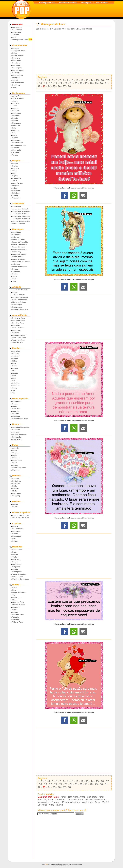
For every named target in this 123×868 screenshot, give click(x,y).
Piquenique (17, 536)
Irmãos (15, 368)
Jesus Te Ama (18, 183)
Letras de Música (19, 259)
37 (64, 86)
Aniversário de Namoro (21, 219)
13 (87, 80)
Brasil (15, 588)
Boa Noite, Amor (19, 318)
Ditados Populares (19, 435)
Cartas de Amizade (20, 300)
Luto (14, 128)
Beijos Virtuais (18, 56)
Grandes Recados (19, 254)
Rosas (15, 463)
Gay (14, 595)
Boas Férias (17, 60)
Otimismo (16, 264)
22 (61, 83)
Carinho (15, 108)
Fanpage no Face (47, 3)
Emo (14, 590)
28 (91, 83)
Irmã (14, 363)
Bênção (15, 163)
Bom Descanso (18, 70)
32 (39, 86)
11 (77, 80)
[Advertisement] (74, 52)
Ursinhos (16, 470)
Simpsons (16, 567)
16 (102, 80)
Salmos (15, 195)
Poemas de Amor (19, 335)
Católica (16, 168)
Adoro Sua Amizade (20, 290)
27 (86, 83)
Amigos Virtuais (19, 295)
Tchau (15, 87)
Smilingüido (17, 572)
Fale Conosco (102, 3)
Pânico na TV (17, 439)
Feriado (15, 404)
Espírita (15, 176)
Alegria (15, 101)
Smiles (15, 465)
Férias (15, 406)
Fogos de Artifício (19, 592)
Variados (16, 620)
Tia (14, 390)
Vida (14, 281)
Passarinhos (17, 460)
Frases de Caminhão (20, 242)
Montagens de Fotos (20, 40)
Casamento (17, 401)
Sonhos (15, 274)
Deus (14, 173)
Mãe (14, 371)
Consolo (16, 111)
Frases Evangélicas (20, 249)
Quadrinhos (17, 564)
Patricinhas (17, 493)
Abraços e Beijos (19, 51)
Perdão (15, 138)
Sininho (15, 569)
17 (107, 80)
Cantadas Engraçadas (21, 427)
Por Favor (16, 85)
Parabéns (16, 416)
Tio (14, 393)
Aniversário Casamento (21, 216)
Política (15, 612)
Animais (16, 448)
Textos (15, 279)
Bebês (15, 450)
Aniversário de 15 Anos (21, 211)
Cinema (15, 534)
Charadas (16, 430)
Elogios (15, 121)
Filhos (15, 361)
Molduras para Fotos (48, 797)
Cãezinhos (16, 453)
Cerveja (15, 526)
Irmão (15, 366)
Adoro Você (17, 96)
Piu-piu (15, 562)
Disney (15, 554)
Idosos (15, 600)
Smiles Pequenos (19, 468)
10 (72, 80)
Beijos (15, 53)
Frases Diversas (19, 247)
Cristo (15, 171)
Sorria (15, 276)
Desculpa (16, 116)
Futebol (15, 504)
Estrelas (16, 488)
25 (76, 83)
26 (81, 83)
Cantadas (16, 325)
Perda (15, 135)
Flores (15, 455)
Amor (14, 37)
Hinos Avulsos (18, 257)
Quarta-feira (17, 27)
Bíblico (15, 166)
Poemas (15, 269)
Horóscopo (17, 597)
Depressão (16, 113)
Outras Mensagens (20, 267)
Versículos (16, 198)
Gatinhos (16, 458)
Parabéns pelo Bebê (20, 419)
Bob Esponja (17, 550)
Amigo (15, 292)
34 (49, 86)
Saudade (16, 148)
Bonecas (16, 479)
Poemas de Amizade (20, 309)
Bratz (14, 552)
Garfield (15, 557)
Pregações (16, 191)
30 (101, 83)
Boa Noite (16, 58)
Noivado (16, 414)
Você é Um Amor (19, 340)
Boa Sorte (16, 63)
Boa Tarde (16, 65)
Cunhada (16, 354)
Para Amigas (17, 305)
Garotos (15, 507)
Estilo (15, 486)
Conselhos (16, 232)
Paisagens (16, 607)
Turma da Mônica (19, 574)
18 (40, 83)
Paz (14, 133)
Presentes (16, 140)
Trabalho (16, 617)
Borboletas (17, 481)
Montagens (86, 3)
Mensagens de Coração (21, 262)
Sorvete (15, 541)
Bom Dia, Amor (18, 323)
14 (92, 80)
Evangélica (17, 178)
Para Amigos (17, 307)
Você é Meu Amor (19, 338)
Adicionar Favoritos (68, 3)
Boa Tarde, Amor (19, 320)
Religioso (16, 193)
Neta (14, 376)
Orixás (15, 188)
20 (51, 83)
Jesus (15, 181)
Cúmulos (16, 432)
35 (54, 86)
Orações (16, 186)
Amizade (16, 35)
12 (82, 80)
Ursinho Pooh (18, 577)
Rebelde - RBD (18, 615)
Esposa (15, 358)
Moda (14, 491)
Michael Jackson (19, 605)
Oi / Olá (15, 80)
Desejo (15, 118)
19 (46, 83)
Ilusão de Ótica (18, 602)
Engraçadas (17, 437)
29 (96, 83)
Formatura (16, 409)
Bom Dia (16, 73)
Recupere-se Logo (19, 145)
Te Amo (15, 155)
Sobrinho (16, 386)
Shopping (16, 496)
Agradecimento (18, 98)
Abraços (16, 48)
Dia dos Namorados (95, 800)
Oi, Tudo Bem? (18, 83)
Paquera (16, 333)
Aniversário (17, 32)
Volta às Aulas (18, 622)
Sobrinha (16, 383)
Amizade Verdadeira (20, 297)
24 (71, 83)
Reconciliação (18, 143)
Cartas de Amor (18, 328)
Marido (15, 373)
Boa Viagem (17, 68)
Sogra (15, 388)
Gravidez (16, 411)
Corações (16, 484)
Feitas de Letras (19, 240)
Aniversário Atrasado (21, 209)
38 (69, 86)
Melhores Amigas (19, 302)
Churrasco (16, 531)
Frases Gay (17, 252)
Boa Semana (17, 30)
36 (59, 86)
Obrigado (16, 78)
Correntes (16, 235)
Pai (14, 381)
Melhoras (16, 130)
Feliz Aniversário (19, 224)
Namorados (17, 330)
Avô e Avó (16, 351)
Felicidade (16, 125)
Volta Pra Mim (18, 343)
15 (97, 80)
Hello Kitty (16, 559)
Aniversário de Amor (20, 214)
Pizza (14, 539)
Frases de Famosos (20, 244)
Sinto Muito (17, 150)
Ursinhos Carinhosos (21, 579)
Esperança (16, 123)
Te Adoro (16, 152)
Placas (15, 610)
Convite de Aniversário (21, 221)
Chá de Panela (18, 529)
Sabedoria (16, 271)
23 (66, 83)
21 (56, 83)
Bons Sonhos (18, 75)
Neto (14, 378)
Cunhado (16, 356)
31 (106, 83)
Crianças (16, 237)
